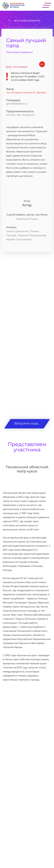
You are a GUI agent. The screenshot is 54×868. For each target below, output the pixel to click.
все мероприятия (27, 20)
